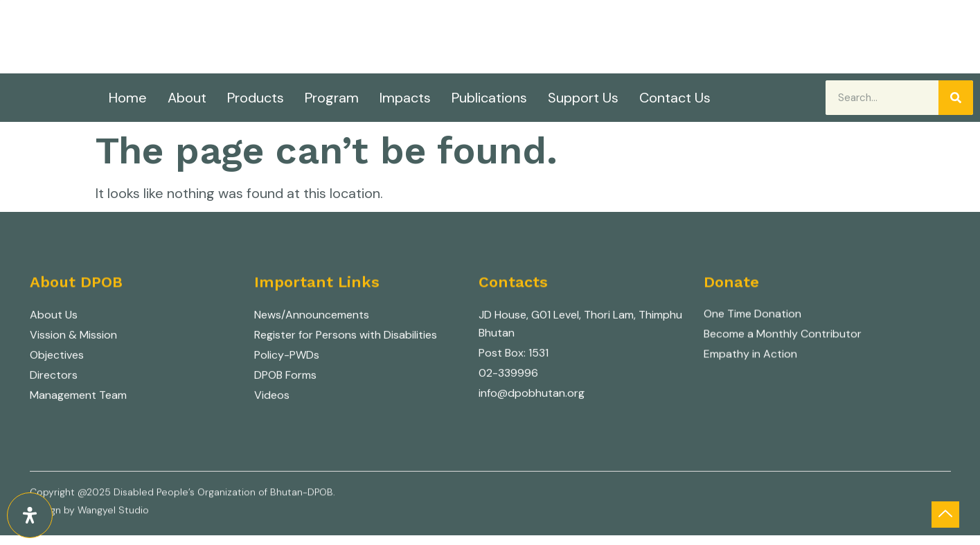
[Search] (956, 98)
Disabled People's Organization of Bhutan (274, 18)
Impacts (405, 98)
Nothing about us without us (195, 39)
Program (332, 98)
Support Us (583, 98)
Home (128, 98)
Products (256, 98)
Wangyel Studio (113, 513)
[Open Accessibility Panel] (30, 515)
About (187, 98)
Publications (489, 98)
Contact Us (675, 98)
